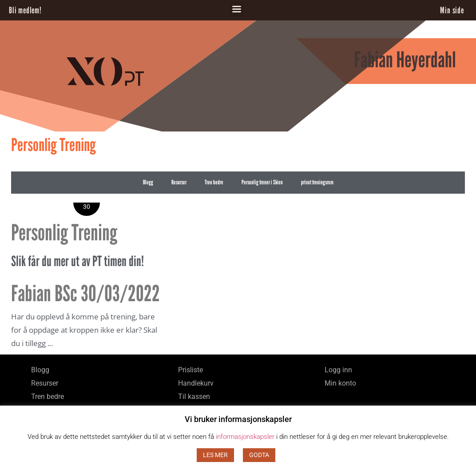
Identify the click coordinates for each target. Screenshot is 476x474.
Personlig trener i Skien (262, 182)
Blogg (148, 182)
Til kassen (194, 396)
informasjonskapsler (245, 437)
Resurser (179, 182)
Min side (452, 10)
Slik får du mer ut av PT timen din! (77, 261)
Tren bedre (214, 182)
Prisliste (190, 370)
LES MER (215, 455)
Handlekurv (196, 383)
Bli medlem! (25, 10)
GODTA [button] (259, 455)
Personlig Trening (64, 233)
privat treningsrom (317, 182)
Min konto (340, 383)
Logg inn (338, 370)
